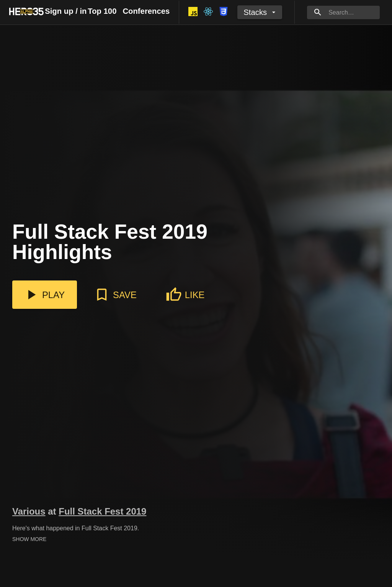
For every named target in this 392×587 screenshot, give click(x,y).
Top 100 (102, 11)
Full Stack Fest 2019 (102, 511)
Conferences (146, 11)
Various (29, 511)
